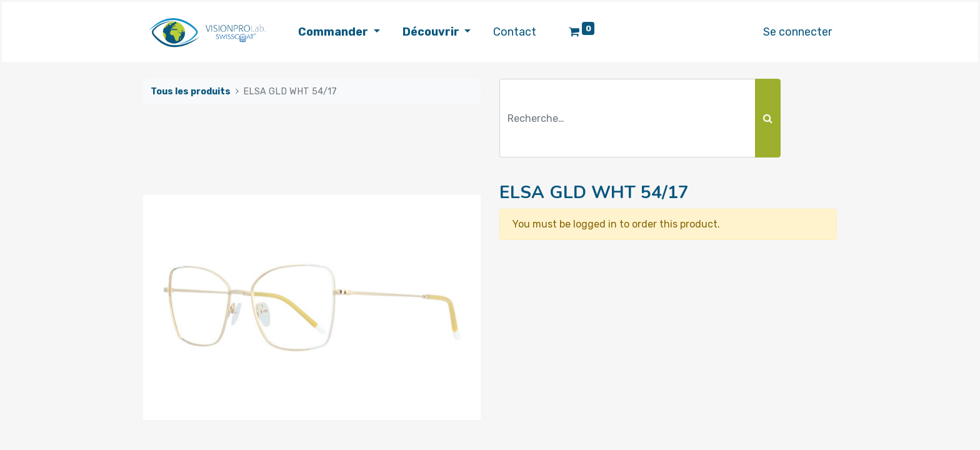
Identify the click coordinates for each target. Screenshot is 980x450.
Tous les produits (191, 92)
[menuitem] (515, 32)
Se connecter (797, 32)
